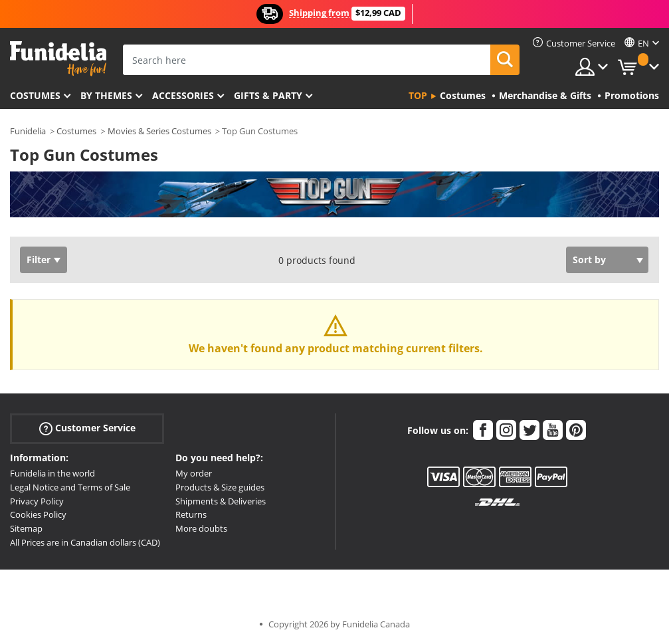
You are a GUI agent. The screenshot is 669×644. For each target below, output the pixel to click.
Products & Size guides (220, 487)
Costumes (35, 95)
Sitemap (26, 528)
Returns (191, 514)
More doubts (201, 528)
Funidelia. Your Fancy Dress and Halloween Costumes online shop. (58, 59)
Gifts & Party (268, 95)
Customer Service (87, 428)
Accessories (183, 95)
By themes (106, 95)
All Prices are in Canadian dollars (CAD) (85, 542)
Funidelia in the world (52, 473)
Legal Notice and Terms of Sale (70, 487)
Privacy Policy (37, 501)
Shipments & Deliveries (221, 501)
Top (418, 95)
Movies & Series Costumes (159, 131)
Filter (39, 260)
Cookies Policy (38, 514)
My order (194, 473)
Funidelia (28, 131)
